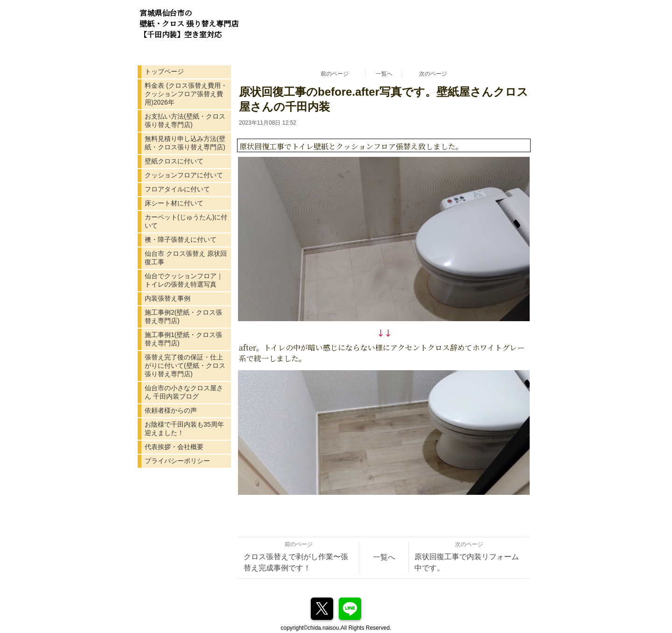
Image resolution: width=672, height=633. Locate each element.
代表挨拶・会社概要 (174, 447)
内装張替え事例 (168, 298)
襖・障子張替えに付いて (181, 239)
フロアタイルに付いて (177, 189)
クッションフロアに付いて (184, 175)
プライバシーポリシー (177, 461)
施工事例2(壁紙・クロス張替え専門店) (183, 316)
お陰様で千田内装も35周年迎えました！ (184, 429)
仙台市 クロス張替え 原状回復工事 (186, 258)
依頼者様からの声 (171, 410)
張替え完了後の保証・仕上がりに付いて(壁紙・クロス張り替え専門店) (185, 366)
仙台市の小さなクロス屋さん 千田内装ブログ (184, 392)
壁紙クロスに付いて (174, 161)
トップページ (164, 71)
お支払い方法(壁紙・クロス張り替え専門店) (185, 120)
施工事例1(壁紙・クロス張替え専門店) (183, 339)
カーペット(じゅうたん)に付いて (186, 221)
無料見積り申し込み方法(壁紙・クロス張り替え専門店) (185, 143)
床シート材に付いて (174, 203)
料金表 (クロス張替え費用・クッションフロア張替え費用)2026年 (186, 94)
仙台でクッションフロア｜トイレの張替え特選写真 (184, 280)
